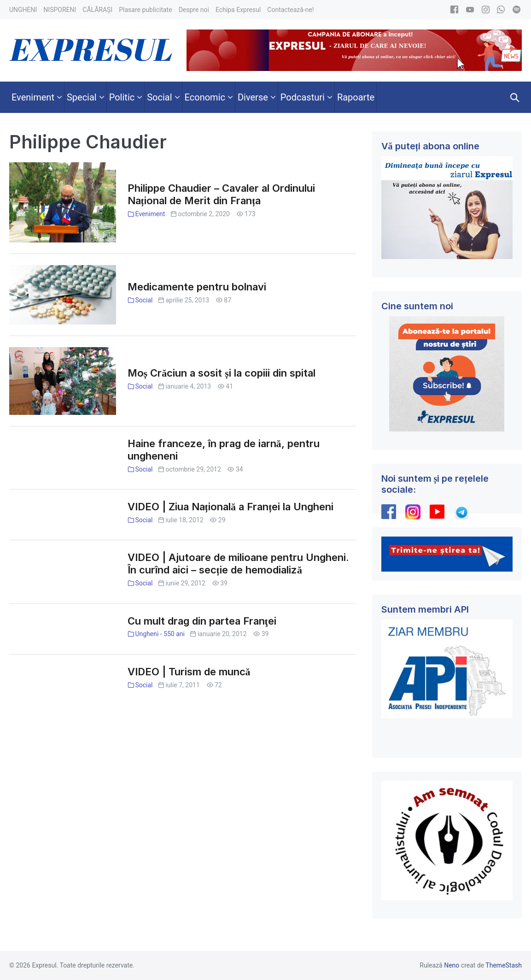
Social (144, 300)
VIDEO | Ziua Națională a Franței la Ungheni (231, 507)
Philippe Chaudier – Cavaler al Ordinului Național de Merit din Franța (221, 194)
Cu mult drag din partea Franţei (202, 621)
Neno (452, 965)
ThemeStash (504, 965)
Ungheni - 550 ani (160, 634)
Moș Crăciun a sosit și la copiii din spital (222, 373)
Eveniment (150, 214)
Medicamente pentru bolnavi (197, 287)
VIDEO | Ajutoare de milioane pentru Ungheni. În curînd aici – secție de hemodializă (238, 564)
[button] (515, 97)
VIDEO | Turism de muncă (189, 672)
